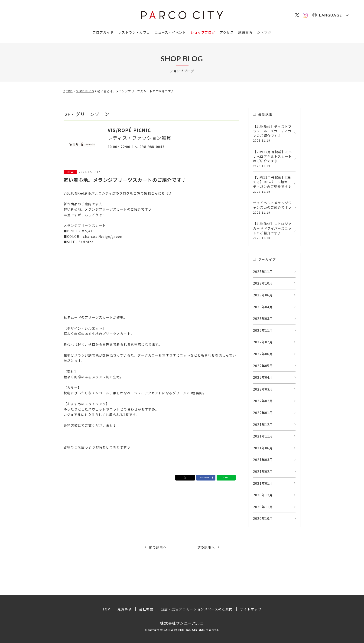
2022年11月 (263, 330)
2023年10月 (263, 283)
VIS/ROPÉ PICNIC (129, 130)
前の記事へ (158, 547)
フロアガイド (103, 32)
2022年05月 (263, 366)
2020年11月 (263, 507)
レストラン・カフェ (134, 32)
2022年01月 (263, 413)
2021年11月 (263, 436)
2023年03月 (263, 318)
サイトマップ (251, 609)
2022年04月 (263, 377)
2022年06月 (263, 354)
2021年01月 (263, 483)
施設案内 (245, 32)
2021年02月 (263, 471)
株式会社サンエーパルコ (182, 623)
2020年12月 (263, 495)
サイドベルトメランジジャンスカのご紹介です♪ (273, 207)
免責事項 (125, 609)
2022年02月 (263, 401)
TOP (106, 609)
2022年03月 (263, 389)
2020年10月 (263, 518)
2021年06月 (263, 448)
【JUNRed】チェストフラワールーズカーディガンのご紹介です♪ (273, 133)
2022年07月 (263, 342)
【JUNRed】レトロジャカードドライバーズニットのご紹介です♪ (273, 231)
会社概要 (146, 609)
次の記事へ (206, 547)
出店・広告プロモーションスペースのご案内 (197, 609)
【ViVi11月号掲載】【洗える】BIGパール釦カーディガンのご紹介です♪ (273, 184)
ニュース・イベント (170, 32)
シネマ (262, 32)
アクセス (227, 32)
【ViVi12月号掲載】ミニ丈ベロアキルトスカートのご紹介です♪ (273, 159)
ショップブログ (203, 32)
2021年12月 (263, 424)
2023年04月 (263, 307)
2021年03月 (263, 460)
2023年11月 (263, 272)
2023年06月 (263, 295)
